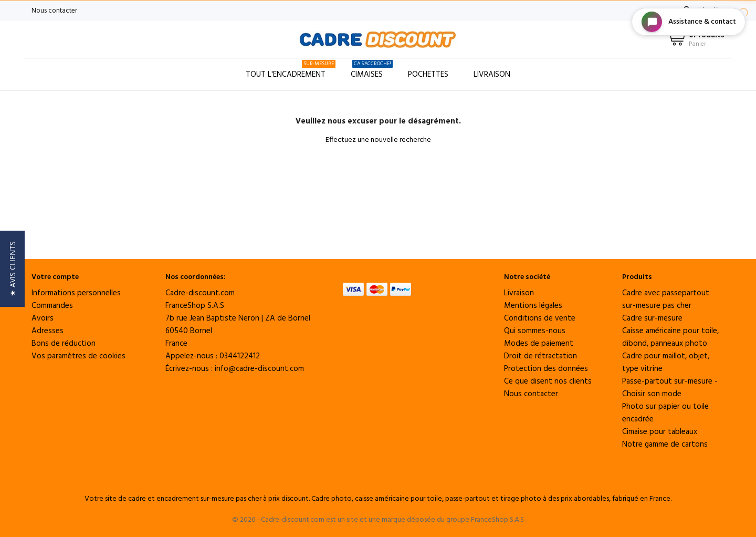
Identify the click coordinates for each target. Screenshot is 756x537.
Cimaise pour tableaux (660, 432)
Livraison (492, 75)
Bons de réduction (64, 344)
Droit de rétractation (540, 356)
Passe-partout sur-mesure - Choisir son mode (670, 388)
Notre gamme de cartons (665, 445)
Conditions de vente (540, 318)
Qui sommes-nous (535, 331)
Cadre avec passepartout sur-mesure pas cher (666, 300)
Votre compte (55, 277)
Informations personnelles (76, 293)
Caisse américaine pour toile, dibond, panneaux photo (670, 337)
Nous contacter (54, 11)
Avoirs (43, 318)
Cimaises (372, 70)
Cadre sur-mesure (652, 318)
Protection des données (546, 369)
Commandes (52, 306)
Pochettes (428, 75)
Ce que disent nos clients (548, 381)
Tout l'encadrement (291, 70)
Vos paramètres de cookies (78, 356)
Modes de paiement (539, 344)
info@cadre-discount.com (259, 369)
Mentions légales (533, 306)
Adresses (48, 331)
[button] (12, 269)
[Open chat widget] (689, 22)
